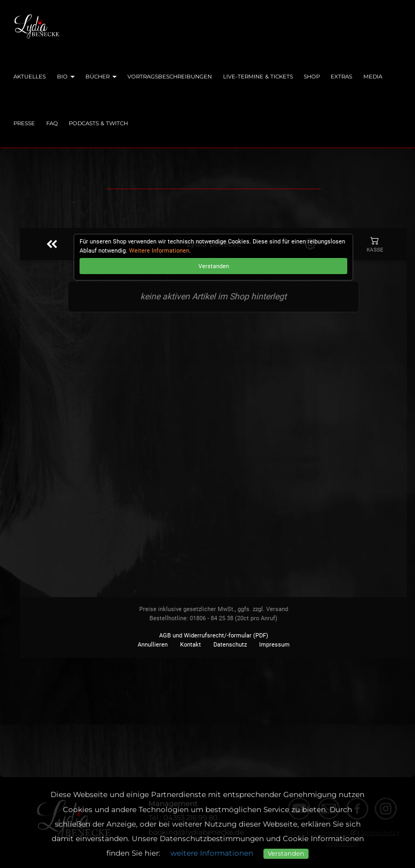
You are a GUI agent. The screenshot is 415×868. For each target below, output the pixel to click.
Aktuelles (30, 77)
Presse (24, 123)
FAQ (52, 123)
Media (373, 77)
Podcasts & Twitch (98, 123)
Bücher (101, 77)
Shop (312, 77)
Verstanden (286, 853)
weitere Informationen (212, 853)
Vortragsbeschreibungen (170, 77)
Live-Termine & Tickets (258, 77)
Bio (66, 77)
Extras (341, 77)
